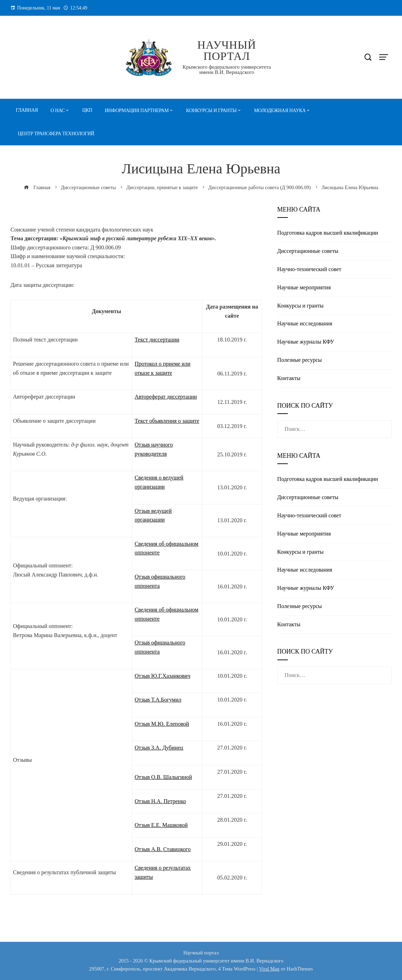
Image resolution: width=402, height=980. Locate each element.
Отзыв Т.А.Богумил (158, 700)
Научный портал (227, 50)
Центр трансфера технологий (56, 134)
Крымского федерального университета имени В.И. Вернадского (227, 70)
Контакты (289, 378)
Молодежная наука (280, 111)
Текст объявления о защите (167, 421)
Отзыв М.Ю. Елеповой (162, 724)
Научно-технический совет (309, 269)
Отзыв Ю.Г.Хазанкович (162, 676)
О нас (58, 111)
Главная (27, 110)
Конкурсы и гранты (211, 111)
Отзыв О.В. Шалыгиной (163, 777)
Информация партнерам (137, 111)
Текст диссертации (157, 340)
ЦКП (87, 110)
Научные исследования (305, 323)
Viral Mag (269, 969)
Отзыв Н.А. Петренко (160, 801)
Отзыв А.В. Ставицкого (162, 849)
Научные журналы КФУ (306, 342)
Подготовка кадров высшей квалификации (328, 233)
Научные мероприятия (304, 287)
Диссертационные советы (308, 251)
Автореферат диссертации (166, 397)
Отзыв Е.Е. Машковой (161, 825)
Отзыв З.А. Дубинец (159, 748)
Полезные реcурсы (300, 360)
